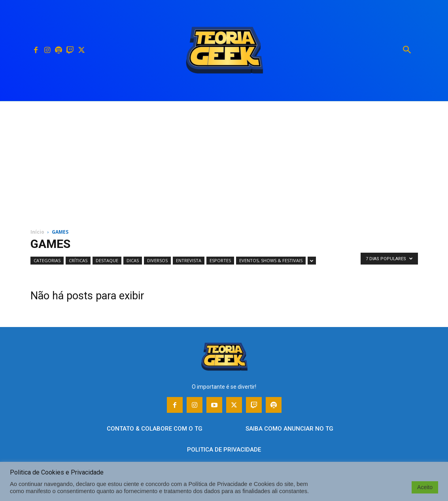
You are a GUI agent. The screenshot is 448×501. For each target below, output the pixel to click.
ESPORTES (220, 260)
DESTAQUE (107, 260)
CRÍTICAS (78, 260)
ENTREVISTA (189, 260)
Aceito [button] (425, 487)
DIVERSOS (157, 260)
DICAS (133, 260)
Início (37, 232)
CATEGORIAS (47, 260)
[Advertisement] (224, 161)
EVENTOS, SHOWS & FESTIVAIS (271, 260)
